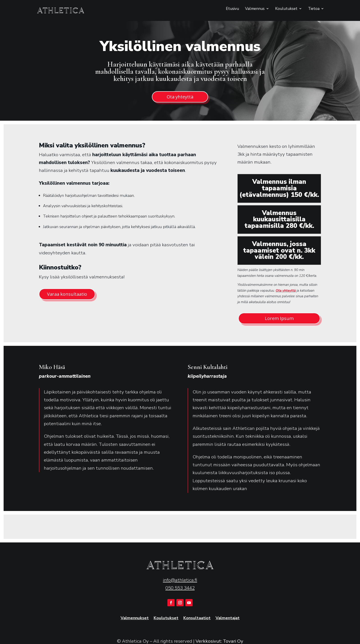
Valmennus (255, 9)
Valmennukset (135, 618)
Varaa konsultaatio (67, 294)
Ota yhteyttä (180, 97)
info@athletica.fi (180, 580)
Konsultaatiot (197, 618)
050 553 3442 (180, 588)
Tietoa (314, 9)
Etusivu (232, 9)
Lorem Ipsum (279, 318)
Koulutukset (286, 9)
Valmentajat (228, 618)
